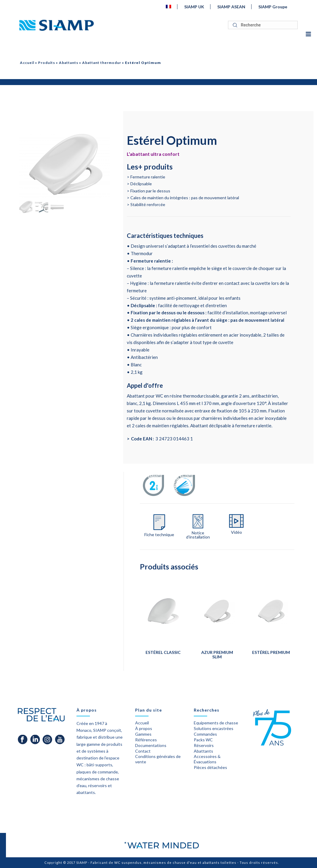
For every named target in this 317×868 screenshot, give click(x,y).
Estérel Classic (163, 652)
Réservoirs (204, 745)
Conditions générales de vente (158, 759)
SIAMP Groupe (273, 7)
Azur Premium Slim (217, 654)
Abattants (69, 63)
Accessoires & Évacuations (207, 759)
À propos (144, 728)
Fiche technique (159, 535)
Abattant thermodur (102, 63)
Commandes (205, 734)
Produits (47, 63)
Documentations (151, 745)
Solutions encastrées (214, 728)
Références (146, 740)
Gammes (143, 734)
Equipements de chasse (216, 723)
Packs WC (203, 740)
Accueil (27, 63)
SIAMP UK (194, 7)
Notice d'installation (198, 535)
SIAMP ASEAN (231, 7)
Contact (143, 751)
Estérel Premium (271, 652)
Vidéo (236, 532)
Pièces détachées (210, 767)
